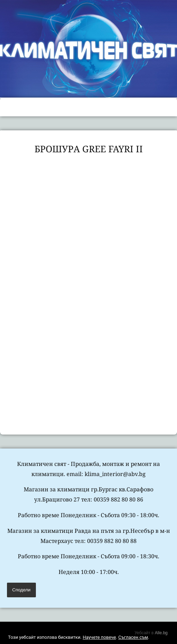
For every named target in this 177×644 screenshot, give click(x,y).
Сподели (21, 590)
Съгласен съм (133, 637)
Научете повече (99, 637)
